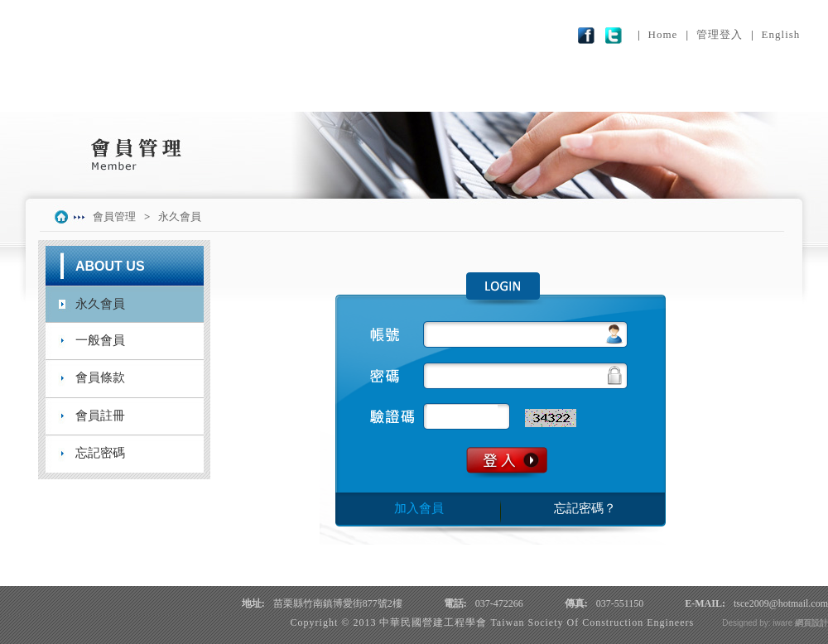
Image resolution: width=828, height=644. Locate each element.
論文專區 (477, 93)
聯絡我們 (739, 93)
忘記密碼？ (585, 508)
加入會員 (419, 508)
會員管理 (608, 93)
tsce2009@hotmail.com (781, 603)
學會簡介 (84, 93)
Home (663, 34)
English (781, 34)
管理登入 (720, 34)
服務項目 (346, 93)
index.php (64, 216)
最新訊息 (215, 93)
